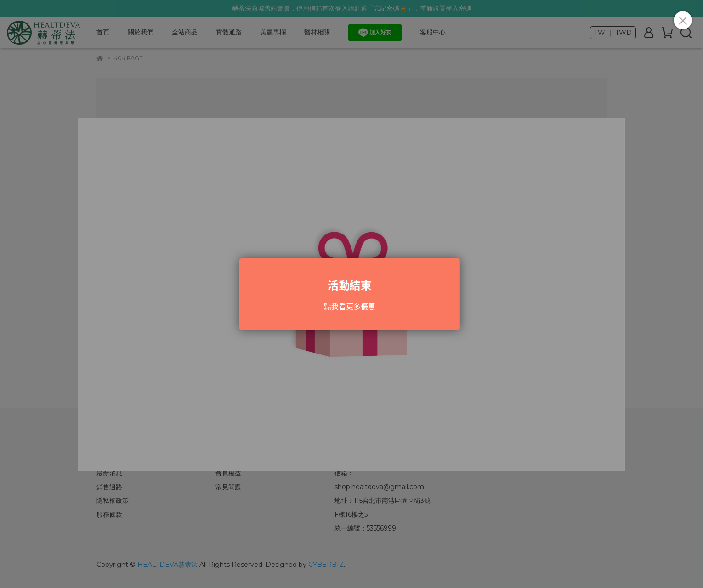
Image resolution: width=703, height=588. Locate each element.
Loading (351, 294)
